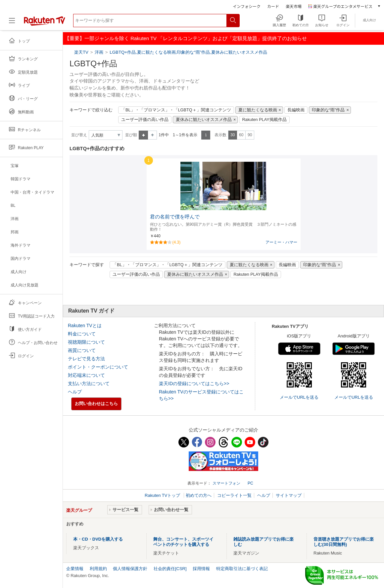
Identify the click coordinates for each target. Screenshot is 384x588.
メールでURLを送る (299, 397)
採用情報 (201, 569)
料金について (82, 334)
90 (250, 135)
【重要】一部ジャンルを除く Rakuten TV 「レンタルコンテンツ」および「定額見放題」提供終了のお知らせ (186, 38)
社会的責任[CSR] (170, 569)
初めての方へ (199, 495)
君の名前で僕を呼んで (175, 217)
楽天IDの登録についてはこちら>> (194, 383)
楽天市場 (294, 6)
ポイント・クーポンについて (98, 367)
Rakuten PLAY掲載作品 (264, 120)
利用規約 (98, 569)
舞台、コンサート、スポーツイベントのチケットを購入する (183, 542)
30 (233, 135)
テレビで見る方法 (86, 359)
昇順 (143, 135)
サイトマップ (289, 495)
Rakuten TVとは (85, 325)
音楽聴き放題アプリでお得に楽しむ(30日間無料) (344, 542)
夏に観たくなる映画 (258, 110)
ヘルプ (75, 392)
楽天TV (82, 52)
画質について (82, 350)
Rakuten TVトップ (163, 495)
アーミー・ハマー (281, 242)
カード (273, 6)
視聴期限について (86, 342)
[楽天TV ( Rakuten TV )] (45, 23)
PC (250, 483)
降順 (152, 135)
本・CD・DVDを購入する (98, 539)
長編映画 (296, 110)
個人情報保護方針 (130, 569)
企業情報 (75, 569)
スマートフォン (226, 483)
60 (241, 135)
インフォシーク (247, 6)
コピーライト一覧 (234, 495)
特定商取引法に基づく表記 (242, 569)
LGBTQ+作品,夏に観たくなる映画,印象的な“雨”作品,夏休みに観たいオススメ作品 (188, 52)
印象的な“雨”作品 (328, 110)
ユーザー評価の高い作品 (145, 120)
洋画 (99, 52)
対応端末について (86, 375)
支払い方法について (89, 383)
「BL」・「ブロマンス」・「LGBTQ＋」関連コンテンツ (176, 110)
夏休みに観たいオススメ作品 (204, 120)
